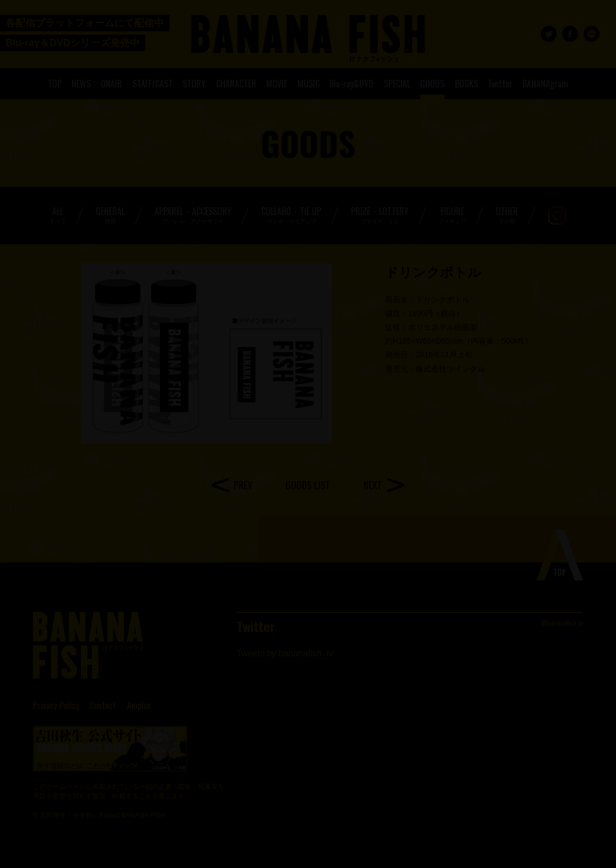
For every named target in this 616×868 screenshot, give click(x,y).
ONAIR (111, 84)
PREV (243, 485)
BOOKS (466, 84)
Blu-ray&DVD (351, 84)
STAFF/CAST (153, 84)
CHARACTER (236, 84)
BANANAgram (545, 84)
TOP (55, 84)
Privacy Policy (56, 705)
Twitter (500, 84)
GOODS (432, 84)
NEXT (373, 485)
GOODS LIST (308, 485)
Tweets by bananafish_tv (285, 653)
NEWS (81, 84)
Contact (103, 705)
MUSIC (309, 84)
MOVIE (277, 84)
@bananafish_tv (562, 623)
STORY (194, 84)
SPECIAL (397, 84)
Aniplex (139, 705)
